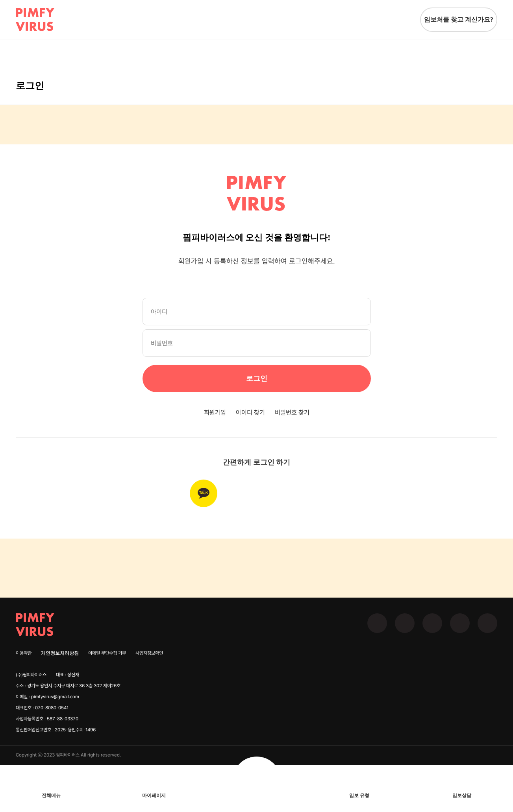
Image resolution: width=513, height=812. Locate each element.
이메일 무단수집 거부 (107, 653)
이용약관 (24, 653)
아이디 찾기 (250, 412)
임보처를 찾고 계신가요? (459, 19)
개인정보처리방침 (60, 653)
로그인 (257, 378)
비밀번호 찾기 (292, 412)
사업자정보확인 (149, 653)
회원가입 (215, 412)
